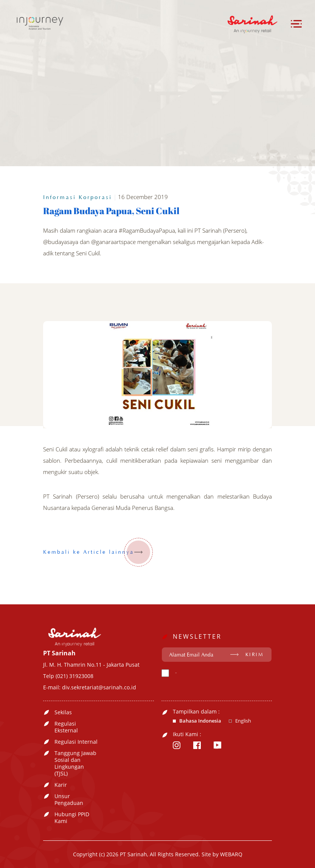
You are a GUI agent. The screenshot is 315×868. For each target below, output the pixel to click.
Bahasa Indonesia (200, 721)
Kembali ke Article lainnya (98, 552)
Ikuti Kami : (187, 734)
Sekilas (63, 712)
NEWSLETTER (197, 636)
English (243, 721)
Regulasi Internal (76, 742)
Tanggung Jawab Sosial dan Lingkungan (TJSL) (75, 763)
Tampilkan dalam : (196, 712)
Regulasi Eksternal (66, 727)
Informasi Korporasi (78, 197)
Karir (61, 785)
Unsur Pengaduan (69, 800)
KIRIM (255, 655)
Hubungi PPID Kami (72, 818)
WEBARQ (231, 854)
